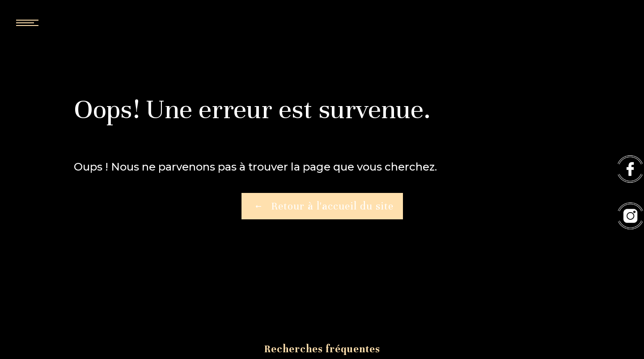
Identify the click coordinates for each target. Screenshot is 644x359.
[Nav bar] (54, 22)
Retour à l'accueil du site (322, 206)
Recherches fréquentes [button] (322, 349)
